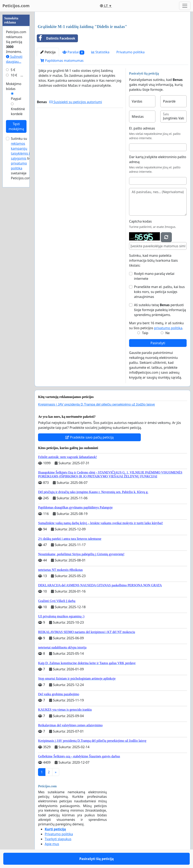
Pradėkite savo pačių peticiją (90, 437)
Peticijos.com (16, 6)
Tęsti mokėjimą (16, 126)
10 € (14, 75)
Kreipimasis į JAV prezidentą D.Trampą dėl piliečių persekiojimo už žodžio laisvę (96, 404)
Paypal (16, 99)
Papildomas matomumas (62, 61)
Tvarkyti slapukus (58, 839)
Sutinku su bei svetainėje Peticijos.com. (21, 158)
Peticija (48, 52)
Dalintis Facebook (56, 38)
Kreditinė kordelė (18, 111)
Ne (167, 333)
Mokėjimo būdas (14, 86)
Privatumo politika (130, 52)
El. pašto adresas (142, 128)
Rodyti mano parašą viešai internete (154, 276)
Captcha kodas (140, 221)
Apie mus (52, 844)
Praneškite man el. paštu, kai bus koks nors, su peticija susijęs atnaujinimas (159, 292)
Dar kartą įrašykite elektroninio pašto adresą (158, 159)
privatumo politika (168, 328)
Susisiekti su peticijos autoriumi (76, 102)
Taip (145, 333)
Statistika (100, 52)
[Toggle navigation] (185, 6)
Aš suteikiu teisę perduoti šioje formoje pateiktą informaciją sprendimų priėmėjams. (160, 310)
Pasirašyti (158, 343)
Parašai (73, 52)
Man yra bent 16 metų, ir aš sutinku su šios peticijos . (156, 325)
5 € (13, 70)
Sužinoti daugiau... (14, 59)
